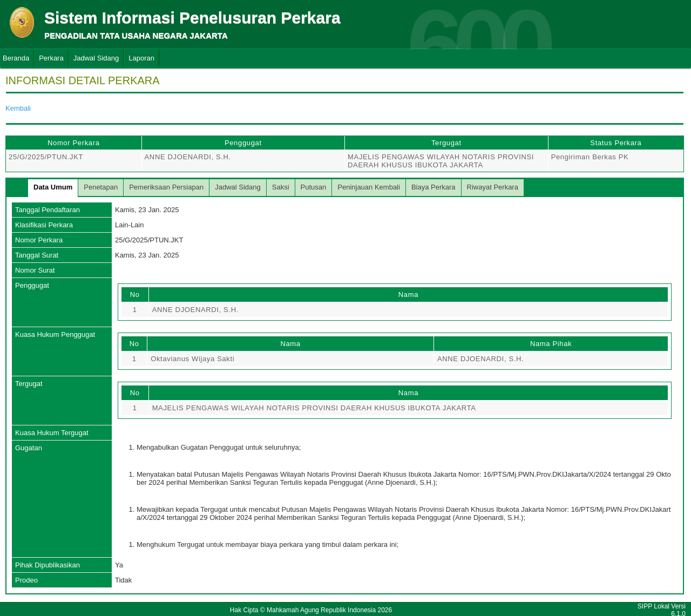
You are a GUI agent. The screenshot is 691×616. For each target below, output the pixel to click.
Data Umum (53, 187)
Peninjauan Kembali (369, 187)
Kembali (18, 108)
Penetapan (101, 187)
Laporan (141, 58)
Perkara (51, 58)
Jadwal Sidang (96, 58)
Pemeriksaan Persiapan (166, 187)
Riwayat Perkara (493, 187)
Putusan (314, 187)
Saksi (281, 187)
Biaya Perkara (433, 187)
